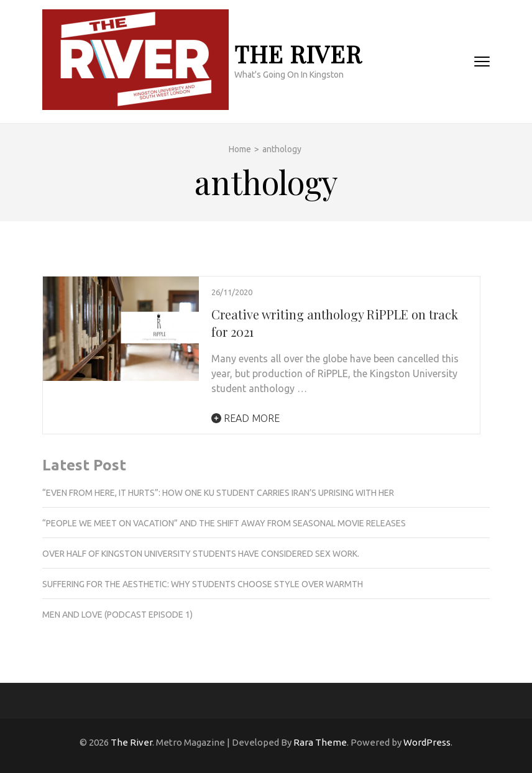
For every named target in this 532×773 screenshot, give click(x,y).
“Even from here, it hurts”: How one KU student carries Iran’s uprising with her (219, 493)
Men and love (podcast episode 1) (117, 615)
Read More (245, 418)
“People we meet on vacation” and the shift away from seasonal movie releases (224, 523)
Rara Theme (320, 742)
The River (298, 54)
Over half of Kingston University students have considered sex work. (201, 554)
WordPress (427, 742)
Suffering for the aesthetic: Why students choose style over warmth (203, 584)
